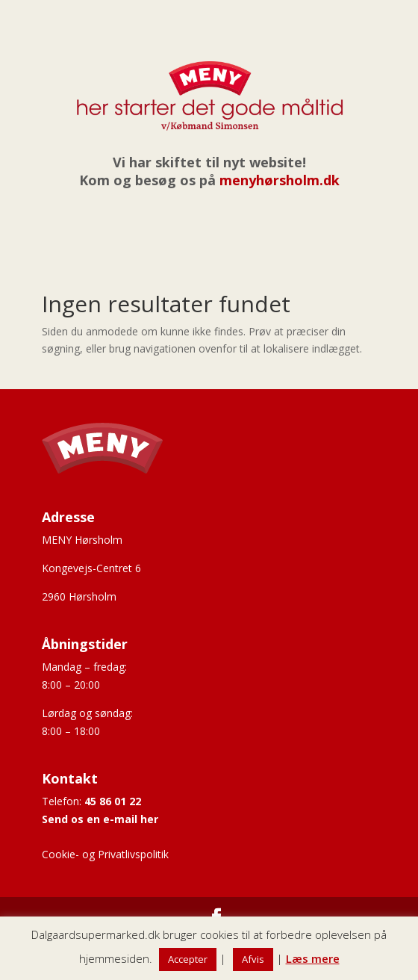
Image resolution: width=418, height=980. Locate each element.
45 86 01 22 (113, 801)
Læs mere (313, 958)
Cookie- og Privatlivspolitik (105, 854)
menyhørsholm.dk (280, 180)
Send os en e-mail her (100, 819)
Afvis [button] (253, 959)
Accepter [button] (188, 959)
